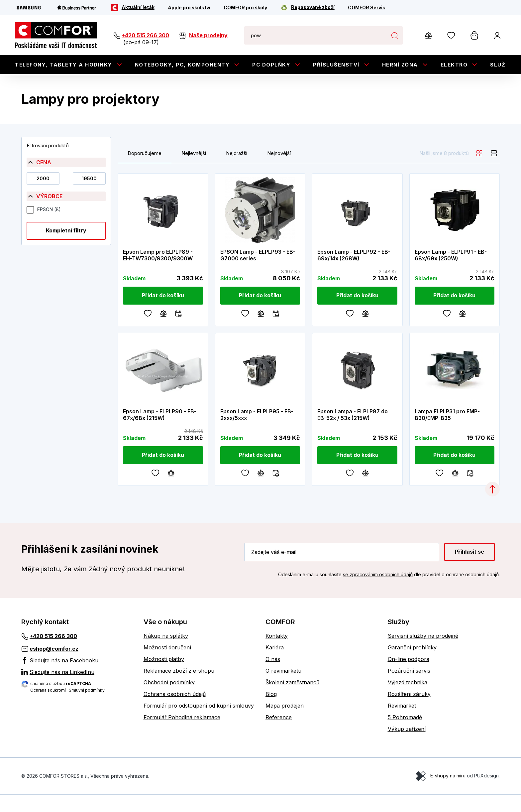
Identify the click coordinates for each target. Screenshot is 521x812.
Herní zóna (400, 65)
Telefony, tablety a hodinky (64, 65)
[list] (494, 170)
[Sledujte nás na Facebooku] (77, 677)
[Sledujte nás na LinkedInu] (77, 689)
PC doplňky (271, 65)
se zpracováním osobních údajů (378, 591)
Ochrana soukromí (48, 707)
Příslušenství (336, 65)
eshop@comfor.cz (54, 666)
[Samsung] (29, 8)
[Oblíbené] (148, 330)
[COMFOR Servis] (367, 8)
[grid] (479, 170)
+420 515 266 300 (145, 35)
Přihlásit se (469, 569)
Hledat (394, 35)
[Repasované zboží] (308, 8)
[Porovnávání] (163, 330)
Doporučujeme (145, 170)
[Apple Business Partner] (77, 8)
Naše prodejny (208, 35)
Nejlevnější (194, 170)
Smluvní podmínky (87, 707)
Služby (502, 65)
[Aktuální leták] (133, 8)
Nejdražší (237, 170)
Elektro (454, 65)
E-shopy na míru (448, 793)
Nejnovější (279, 170)
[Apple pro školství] (189, 8)
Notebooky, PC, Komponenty (182, 65)
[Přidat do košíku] (163, 313)
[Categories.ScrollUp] (492, 506)
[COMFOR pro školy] (245, 8)
